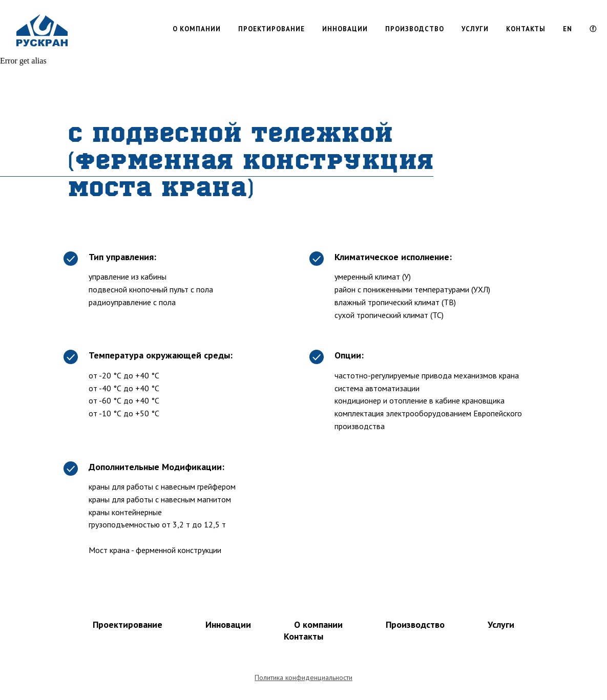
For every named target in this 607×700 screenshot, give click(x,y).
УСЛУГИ (475, 29)
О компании (318, 624)
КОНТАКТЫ (526, 29)
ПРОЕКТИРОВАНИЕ (271, 29)
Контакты (303, 636)
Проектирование (128, 624)
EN (568, 29)
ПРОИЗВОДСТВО (415, 29)
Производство (415, 624)
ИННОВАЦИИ (345, 29)
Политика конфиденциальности (303, 677)
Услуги (501, 624)
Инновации (228, 624)
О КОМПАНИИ (197, 29)
